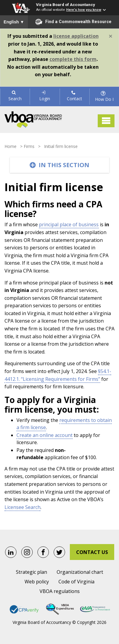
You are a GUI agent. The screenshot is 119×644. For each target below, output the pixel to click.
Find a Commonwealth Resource (73, 22)
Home (10, 146)
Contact (74, 96)
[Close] (111, 36)
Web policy (37, 582)
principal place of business (69, 224)
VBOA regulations (60, 591)
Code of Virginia (76, 582)
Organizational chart (80, 572)
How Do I (104, 96)
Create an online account (45, 435)
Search (15, 96)
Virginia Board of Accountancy (65, 5)
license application (76, 36)
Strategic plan (31, 572)
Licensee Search (22, 507)
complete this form (73, 59)
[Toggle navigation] (106, 121)
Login (45, 96)
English (14, 22)
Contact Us (92, 552)
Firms (29, 146)
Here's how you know (84, 10)
